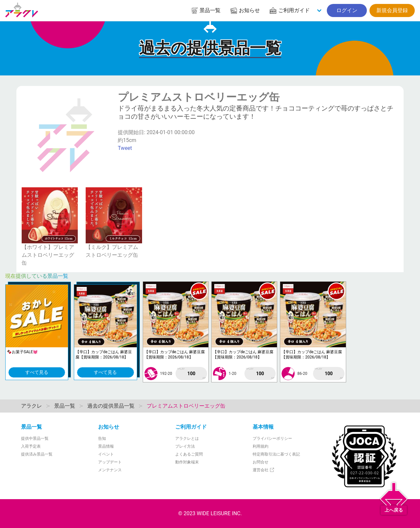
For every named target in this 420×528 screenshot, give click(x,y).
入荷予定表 (31, 446)
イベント (106, 454)
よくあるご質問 (189, 454)
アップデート (110, 462)
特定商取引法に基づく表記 (276, 454)
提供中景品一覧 (35, 438)
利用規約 (261, 446)
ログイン (347, 10)
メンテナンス (110, 470)
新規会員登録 (392, 10)
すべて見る (37, 372)
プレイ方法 (185, 446)
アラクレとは (187, 438)
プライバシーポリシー (272, 438)
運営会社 (264, 470)
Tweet (125, 148)
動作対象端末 (187, 462)
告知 (102, 438)
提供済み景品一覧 (37, 454)
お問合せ (261, 462)
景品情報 (106, 446)
